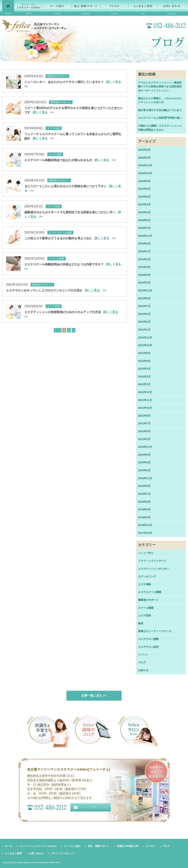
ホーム (9, 846)
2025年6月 (144, 189)
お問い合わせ (36, 853)
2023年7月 (144, 306)
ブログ (142, 662)
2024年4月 (144, 267)
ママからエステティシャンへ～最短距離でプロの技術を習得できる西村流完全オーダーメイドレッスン (160, 87)
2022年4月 (144, 369)
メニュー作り (146, 553)
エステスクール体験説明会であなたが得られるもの (70, 160)
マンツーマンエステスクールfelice (38, 846)
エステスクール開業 (150, 592)
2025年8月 (144, 181)
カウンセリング (147, 576)
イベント (143, 655)
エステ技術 (144, 615)
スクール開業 (146, 608)
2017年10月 (145, 533)
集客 (141, 623)
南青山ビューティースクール (155, 631)
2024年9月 (144, 244)
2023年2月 (144, 322)
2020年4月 (144, 462)
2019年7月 (144, 494)
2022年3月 (144, 377)
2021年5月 (144, 431)
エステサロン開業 (148, 639)
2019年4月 (144, 517)
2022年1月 (144, 384)
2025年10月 (145, 173)
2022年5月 (144, 361)
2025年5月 (144, 197)
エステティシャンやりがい (153, 569)
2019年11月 (145, 478)
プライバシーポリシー (63, 853)
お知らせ (143, 670)
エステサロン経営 (148, 647)
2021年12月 (145, 392)
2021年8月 (144, 416)
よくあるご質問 (13, 853)
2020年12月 (145, 447)
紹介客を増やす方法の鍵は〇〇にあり (160, 110)
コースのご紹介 (72, 846)
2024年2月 (144, 283)
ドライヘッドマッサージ (152, 561)
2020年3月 (144, 470)
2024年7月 (144, 251)
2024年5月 (144, 259)
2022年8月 (144, 353)
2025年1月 (144, 228)
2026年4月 (144, 150)
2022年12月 (145, 337)
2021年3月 (144, 439)
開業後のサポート (148, 600)
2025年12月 (145, 165)
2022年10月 (145, 345)
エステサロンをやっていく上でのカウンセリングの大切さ (56, 290)
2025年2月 (144, 220)
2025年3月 (144, 212)
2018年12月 (145, 525)
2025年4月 (144, 204)
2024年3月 (144, 275)
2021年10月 (145, 408)
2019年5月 (144, 509)
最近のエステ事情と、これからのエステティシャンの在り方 (160, 100)
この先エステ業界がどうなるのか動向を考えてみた (70, 238)
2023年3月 (144, 314)
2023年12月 (145, 290)
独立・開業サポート (99, 846)
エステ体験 (144, 584)
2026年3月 (144, 158)
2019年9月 (144, 486)
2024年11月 (145, 236)
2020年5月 (144, 455)
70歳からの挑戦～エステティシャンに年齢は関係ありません (160, 128)
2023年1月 (144, 330)
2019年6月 (144, 502)
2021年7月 (144, 423)
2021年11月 (145, 400)
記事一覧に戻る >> (94, 696)
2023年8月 (144, 298)
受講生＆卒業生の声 (128, 846)
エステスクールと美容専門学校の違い (160, 118)
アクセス (150, 846)
